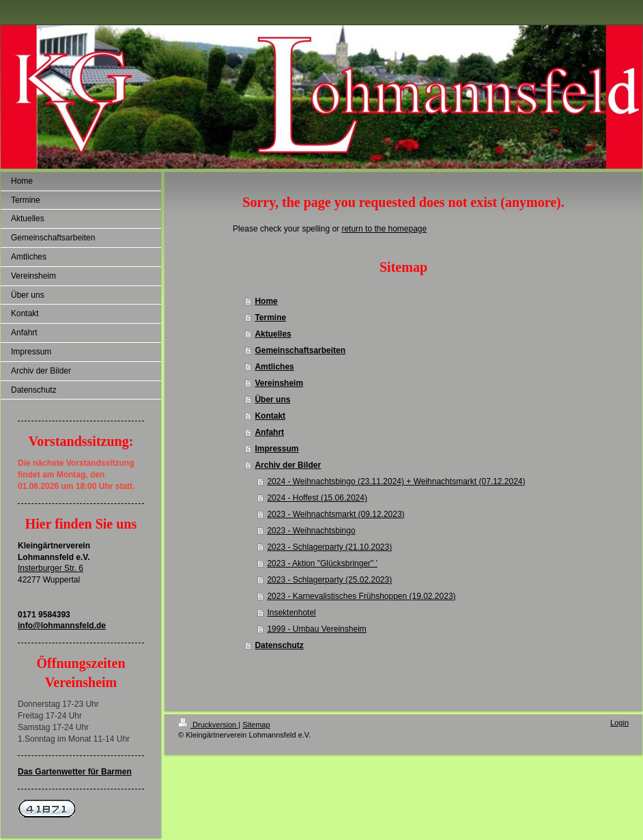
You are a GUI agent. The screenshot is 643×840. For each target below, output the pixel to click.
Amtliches (274, 367)
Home (266, 301)
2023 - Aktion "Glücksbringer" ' (322, 563)
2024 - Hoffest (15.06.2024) (317, 498)
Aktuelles (273, 334)
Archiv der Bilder (288, 465)
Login (619, 723)
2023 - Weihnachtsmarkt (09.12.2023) (335, 514)
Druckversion (208, 725)
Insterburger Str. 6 (51, 568)
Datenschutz (279, 645)
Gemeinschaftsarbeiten (300, 350)
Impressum (276, 449)
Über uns (272, 400)
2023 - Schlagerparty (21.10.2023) (329, 547)
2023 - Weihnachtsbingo (311, 531)
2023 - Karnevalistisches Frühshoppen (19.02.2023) (361, 596)
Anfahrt (269, 432)
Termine (270, 318)
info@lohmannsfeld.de (62, 626)
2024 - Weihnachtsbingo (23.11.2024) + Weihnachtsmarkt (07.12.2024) (396, 481)
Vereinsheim (279, 383)
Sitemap (256, 725)
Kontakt (270, 416)
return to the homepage (384, 229)
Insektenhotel (291, 613)
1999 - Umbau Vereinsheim (316, 629)
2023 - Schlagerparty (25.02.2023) (329, 580)
